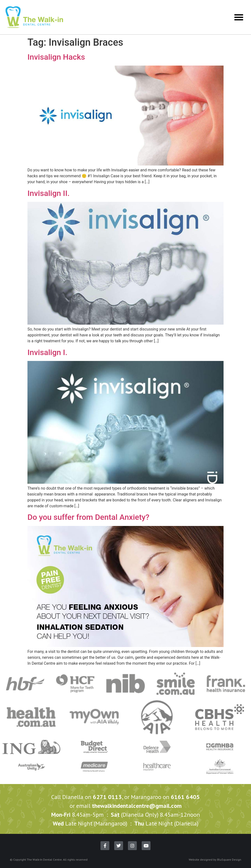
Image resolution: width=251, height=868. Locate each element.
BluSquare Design (229, 860)
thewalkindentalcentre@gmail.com (137, 806)
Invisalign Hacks (56, 57)
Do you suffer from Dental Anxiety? (88, 517)
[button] (239, 17)
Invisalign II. (49, 193)
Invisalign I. (47, 352)
